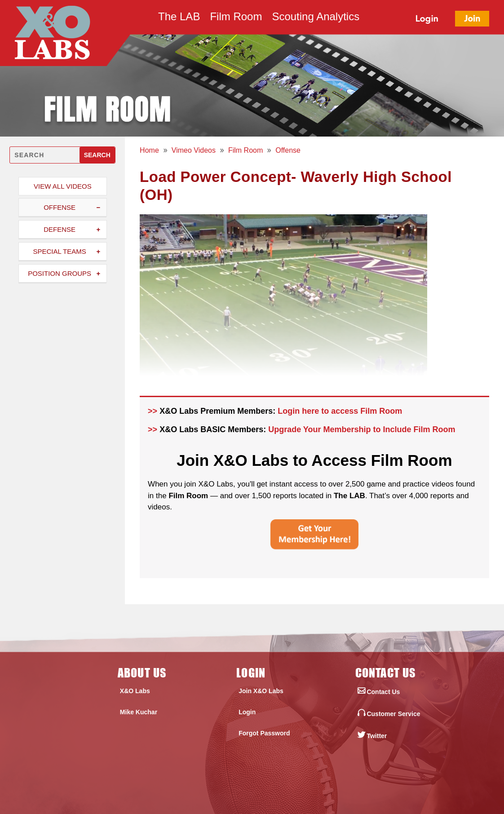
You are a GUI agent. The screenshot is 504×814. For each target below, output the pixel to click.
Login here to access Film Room (340, 411)
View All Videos (63, 186)
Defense (60, 229)
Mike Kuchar (139, 712)
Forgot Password (264, 733)
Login (247, 712)
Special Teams (59, 251)
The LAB (179, 18)
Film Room (236, 18)
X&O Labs (135, 691)
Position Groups (60, 273)
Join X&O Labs (261, 691)
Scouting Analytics (316, 18)
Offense (60, 207)
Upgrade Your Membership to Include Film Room (362, 429)
